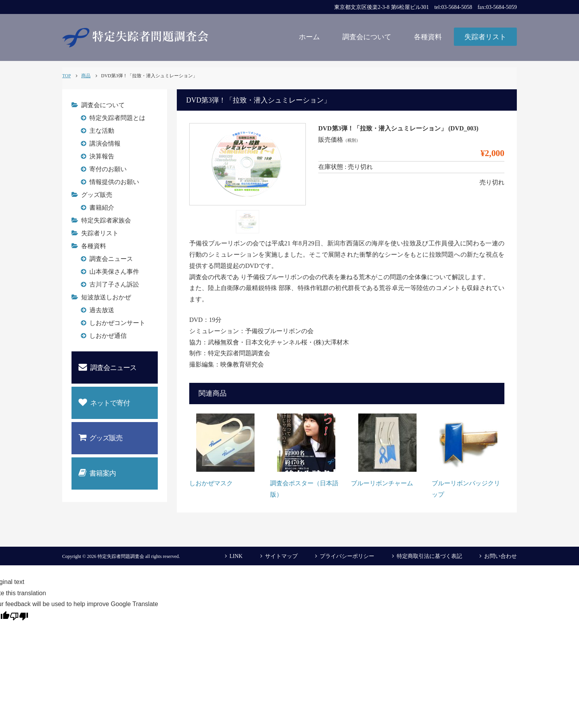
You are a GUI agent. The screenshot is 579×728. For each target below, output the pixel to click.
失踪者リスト (485, 37)
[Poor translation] (19, 616)
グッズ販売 (97, 195)
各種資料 (428, 37)
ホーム (309, 37)
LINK (236, 556)
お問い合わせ (501, 556)
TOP (66, 76)
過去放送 (102, 310)
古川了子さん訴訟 (114, 284)
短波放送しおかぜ (106, 297)
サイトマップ (281, 556)
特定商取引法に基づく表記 (429, 556)
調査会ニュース (111, 259)
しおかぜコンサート (117, 323)
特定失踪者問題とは (117, 118)
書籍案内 (97, 473)
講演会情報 (105, 143)
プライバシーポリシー (347, 556)
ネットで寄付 (104, 402)
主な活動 (102, 131)
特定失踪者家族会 (106, 220)
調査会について (367, 37)
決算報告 (102, 156)
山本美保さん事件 (114, 272)
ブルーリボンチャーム (382, 483)
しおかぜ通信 (108, 336)
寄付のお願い (108, 169)
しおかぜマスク (211, 483)
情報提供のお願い (114, 182)
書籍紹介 (102, 208)
